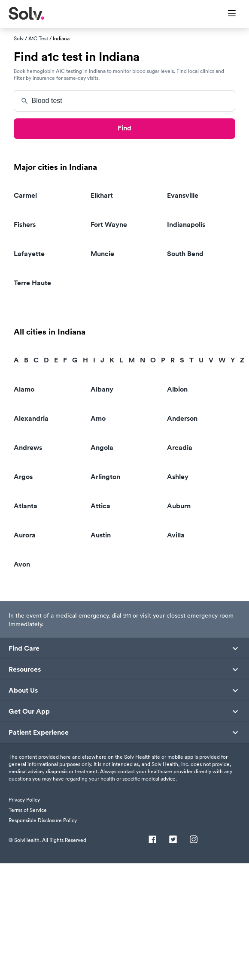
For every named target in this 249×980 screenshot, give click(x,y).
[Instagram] (194, 840)
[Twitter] (173, 840)
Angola (102, 448)
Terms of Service (28, 810)
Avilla (176, 535)
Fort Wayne (109, 225)
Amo (98, 418)
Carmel (25, 195)
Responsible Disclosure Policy (43, 820)
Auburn (179, 506)
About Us (23, 691)
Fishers (25, 225)
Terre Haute (32, 283)
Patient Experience (39, 733)
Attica (100, 506)
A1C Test (38, 38)
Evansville (183, 195)
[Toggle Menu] (226, 14)
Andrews (28, 448)
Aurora (25, 535)
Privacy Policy (24, 800)
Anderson (182, 418)
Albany (102, 389)
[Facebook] (152, 840)
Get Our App (29, 712)
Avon (22, 564)
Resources (25, 669)
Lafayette (29, 254)
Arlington (105, 477)
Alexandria (31, 418)
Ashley (178, 477)
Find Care (24, 648)
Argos (23, 477)
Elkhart (102, 195)
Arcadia (180, 448)
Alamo (24, 389)
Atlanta (26, 506)
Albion (177, 389)
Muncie (102, 254)
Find (125, 128)
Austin (101, 535)
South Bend (185, 254)
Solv (19, 38)
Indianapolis (186, 225)
